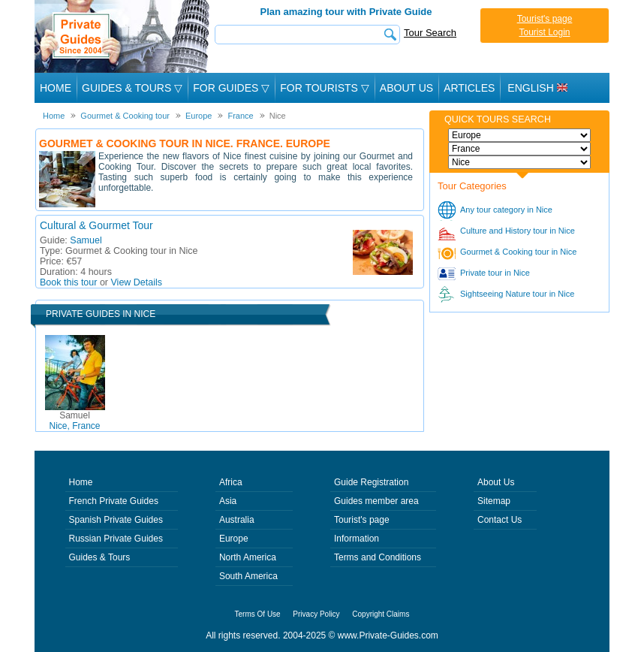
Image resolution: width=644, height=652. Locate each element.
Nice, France (74, 421)
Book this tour (68, 282)
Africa (231, 482)
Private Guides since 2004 (123, 36)
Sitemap (494, 501)
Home (56, 88)
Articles (469, 88)
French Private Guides (114, 501)
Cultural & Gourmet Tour (96, 225)
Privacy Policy (316, 614)
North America (248, 557)
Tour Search (430, 33)
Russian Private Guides (116, 539)
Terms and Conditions (378, 557)
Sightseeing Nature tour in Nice (517, 294)
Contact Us (500, 520)
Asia (228, 501)
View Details (137, 282)
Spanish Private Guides (116, 520)
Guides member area (376, 501)
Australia (237, 520)
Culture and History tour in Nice (518, 231)
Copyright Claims (381, 614)
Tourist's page (545, 19)
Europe (234, 539)
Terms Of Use (258, 614)
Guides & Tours (100, 557)
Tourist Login (544, 32)
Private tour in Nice (495, 273)
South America (248, 576)
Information (357, 539)
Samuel (86, 240)
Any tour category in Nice (506, 210)
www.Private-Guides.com (388, 635)
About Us (406, 88)
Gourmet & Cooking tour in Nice (518, 252)
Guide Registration (371, 482)
